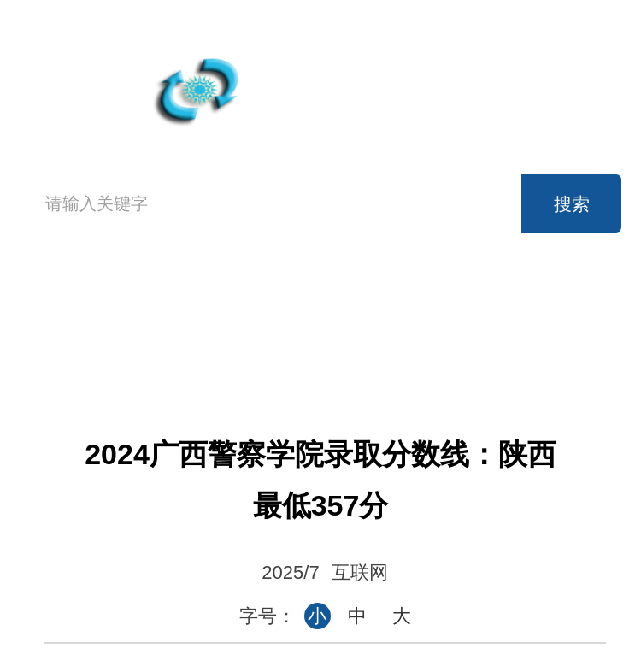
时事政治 (429, 343)
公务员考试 (201, 343)
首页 (64, 322)
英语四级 (315, 305)
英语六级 (429, 305)
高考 (201, 305)
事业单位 (315, 343)
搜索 (572, 204)
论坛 (544, 343)
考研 (544, 305)
